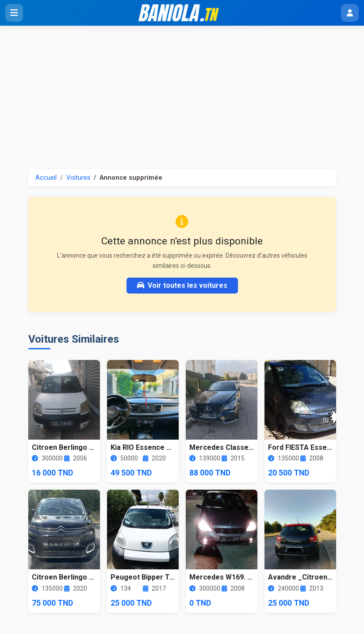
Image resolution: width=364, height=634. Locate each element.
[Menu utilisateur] (350, 13)
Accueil (46, 178)
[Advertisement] (182, 92)
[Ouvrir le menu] (14, 13)
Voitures (78, 178)
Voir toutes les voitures (182, 285)
